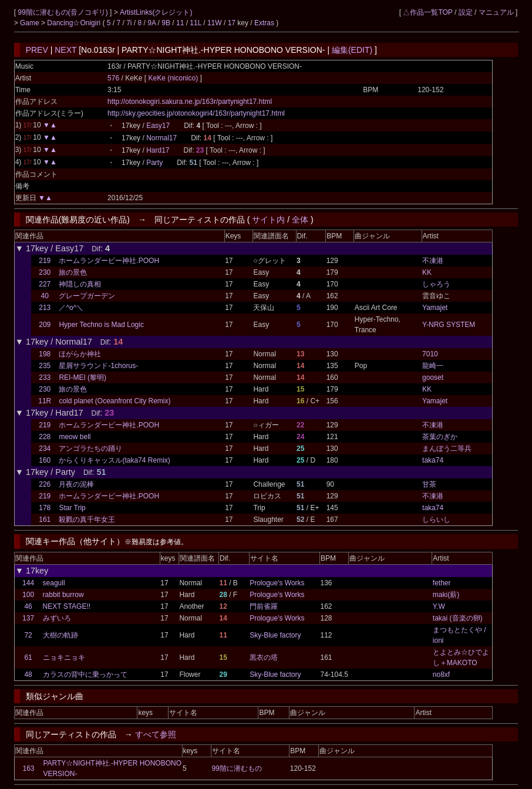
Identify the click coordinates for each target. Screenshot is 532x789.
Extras (264, 23)
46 (28, 606)
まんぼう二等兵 (447, 449)
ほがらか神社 (80, 354)
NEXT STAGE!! (67, 606)
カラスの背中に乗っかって (85, 675)
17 (232, 23)
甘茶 (429, 484)
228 (45, 437)
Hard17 (158, 150)
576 (113, 78)
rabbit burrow (63, 595)
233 (45, 377)
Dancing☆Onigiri (75, 23)
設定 (466, 12)
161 (45, 520)
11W (215, 23)
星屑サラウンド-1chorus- (98, 366)
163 (29, 768)
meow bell (75, 437)
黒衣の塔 (264, 657)
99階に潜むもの (236, 768)
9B (166, 23)
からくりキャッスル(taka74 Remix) (114, 460)
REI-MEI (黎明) (83, 377)
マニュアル (496, 12)
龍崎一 (433, 366)
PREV (37, 50)
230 (45, 272)
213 (45, 308)
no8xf (441, 675)
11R (45, 401)
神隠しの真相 (80, 284)
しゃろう (436, 284)
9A (151, 23)
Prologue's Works (277, 583)
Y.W (439, 606)
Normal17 (161, 138)
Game (31, 23)
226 (45, 484)
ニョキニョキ (64, 657)
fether (442, 583)
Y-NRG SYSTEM (449, 325)
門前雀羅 (264, 606)
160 (45, 460)
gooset (433, 377)
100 (28, 595)
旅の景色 (73, 272)
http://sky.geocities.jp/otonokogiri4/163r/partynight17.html (196, 113)
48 (28, 675)
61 (28, 657)
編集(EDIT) (352, 50)
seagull (54, 583)
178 (45, 508)
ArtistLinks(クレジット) (156, 12)
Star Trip (72, 508)
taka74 (433, 460)
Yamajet (435, 308)
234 (45, 449)
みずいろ (57, 618)
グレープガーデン (87, 296)
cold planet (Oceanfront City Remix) (115, 401)
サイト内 (268, 220)
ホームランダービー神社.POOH (109, 261)
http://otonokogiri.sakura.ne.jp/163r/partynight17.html (190, 102)
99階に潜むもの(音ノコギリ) (64, 12)
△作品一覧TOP (427, 12)
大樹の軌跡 (60, 635)
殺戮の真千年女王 (87, 520)
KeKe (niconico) (174, 78)
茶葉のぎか (440, 437)
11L (196, 23)
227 (45, 284)
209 (45, 325)
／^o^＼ (71, 308)
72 (28, 635)
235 (45, 366)
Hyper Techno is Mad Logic (101, 325)
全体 (300, 220)
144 (28, 583)
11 (180, 23)
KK (427, 272)
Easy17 (158, 126)
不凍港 (433, 261)
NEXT (65, 50)
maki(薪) (446, 595)
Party (154, 163)
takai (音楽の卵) (458, 618)
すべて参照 (156, 734)
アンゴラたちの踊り (90, 449)
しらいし (436, 520)
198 (45, 354)
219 (45, 261)
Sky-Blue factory (275, 635)
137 (28, 618)
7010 (430, 354)
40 (45, 296)
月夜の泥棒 (76, 484)
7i (129, 23)
